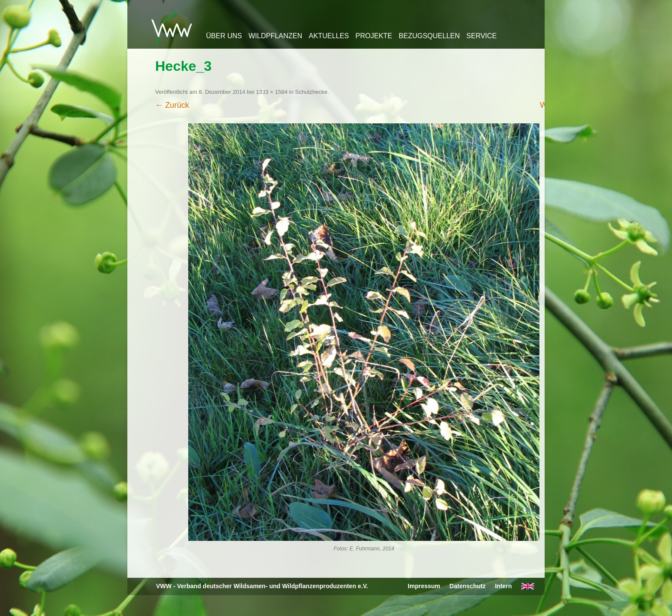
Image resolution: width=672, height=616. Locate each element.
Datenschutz (467, 586)
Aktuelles (329, 36)
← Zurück (172, 105)
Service (482, 36)
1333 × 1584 (272, 92)
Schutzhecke (311, 92)
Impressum (424, 586)
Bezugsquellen (429, 36)
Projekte (374, 36)
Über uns (224, 36)
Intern (504, 586)
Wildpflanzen (276, 36)
